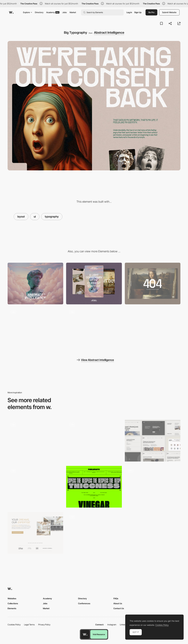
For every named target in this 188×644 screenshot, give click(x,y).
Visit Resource (99, 634)
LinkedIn (124, 625)
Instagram (112, 625)
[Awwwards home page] (85, 634)
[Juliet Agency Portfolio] (153, 487)
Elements (12, 608)
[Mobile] (94, 284)
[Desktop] (35, 284)
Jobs (65, 12)
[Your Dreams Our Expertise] (35, 533)
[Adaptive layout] (35, 441)
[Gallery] (94, 328)
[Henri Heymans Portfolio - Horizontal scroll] (94, 532)
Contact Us (119, 608)
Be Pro (151, 12)
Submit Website (169, 12)
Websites (12, 598)
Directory (39, 12)
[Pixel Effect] (35, 328)
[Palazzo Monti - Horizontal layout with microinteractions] (35, 486)
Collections (13, 603)
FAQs (116, 598)
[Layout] (153, 441)
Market (73, 12)
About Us (118, 603)
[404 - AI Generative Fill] (153, 284)
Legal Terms (29, 625)
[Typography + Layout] (94, 487)
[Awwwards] (11, 12)
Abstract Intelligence (109, 33)
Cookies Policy (14, 625)
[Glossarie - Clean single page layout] (94, 440)
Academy (53, 12)
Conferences (84, 603)
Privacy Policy (44, 625)
